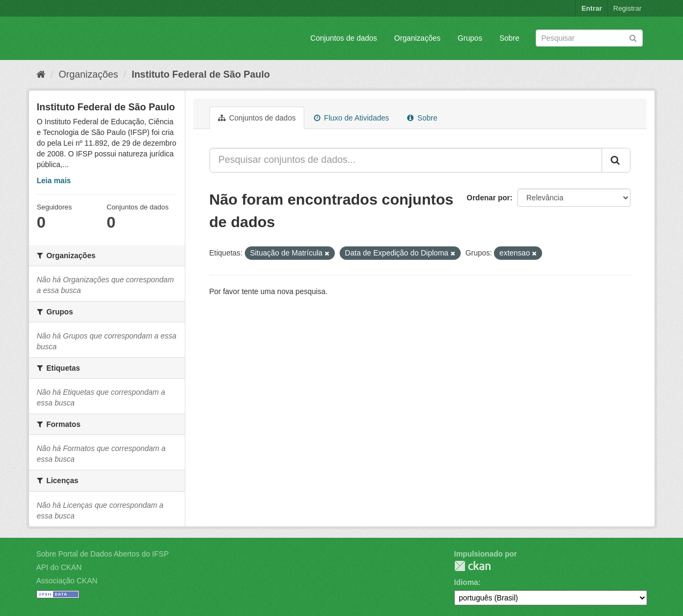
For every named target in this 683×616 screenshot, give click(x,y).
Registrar (628, 8)
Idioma (466, 582)
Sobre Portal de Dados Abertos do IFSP (103, 554)
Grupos (470, 38)
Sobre (509, 38)
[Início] (41, 74)
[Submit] (633, 37)
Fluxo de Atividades (351, 118)
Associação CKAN (67, 581)
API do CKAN (59, 567)
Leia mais (54, 181)
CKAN (472, 566)
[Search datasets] (589, 38)
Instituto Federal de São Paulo (201, 74)
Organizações (417, 38)
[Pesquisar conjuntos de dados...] (406, 160)
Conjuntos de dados (344, 38)
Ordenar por (488, 198)
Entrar (591, 8)
